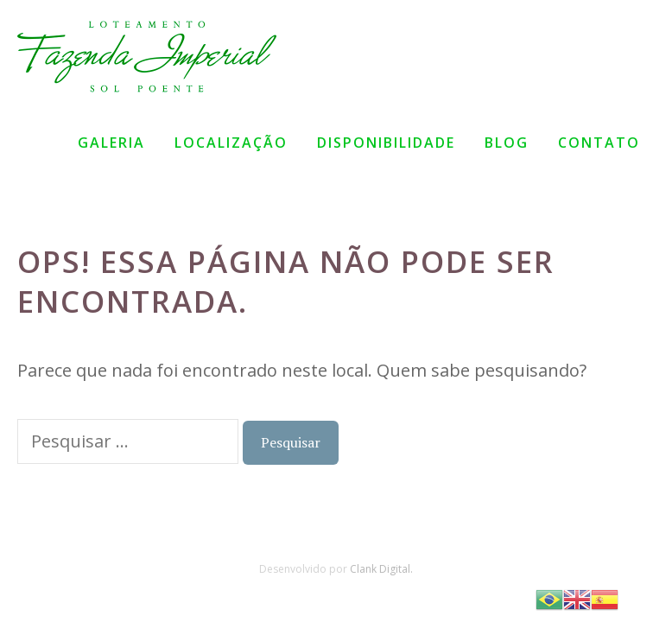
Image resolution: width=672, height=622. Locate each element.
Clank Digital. (381, 569)
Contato (599, 143)
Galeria (111, 143)
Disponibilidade (386, 143)
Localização (231, 143)
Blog (507, 143)
